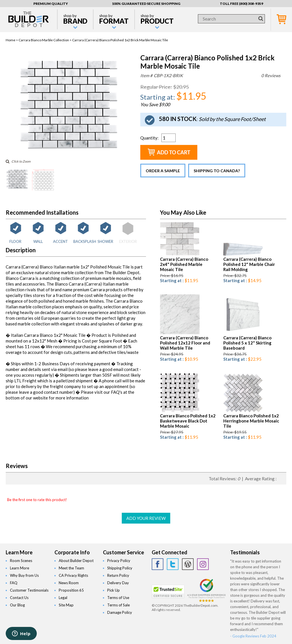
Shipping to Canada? (217, 171)
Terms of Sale (118, 605)
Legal (63, 598)
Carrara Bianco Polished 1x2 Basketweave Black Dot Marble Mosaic (188, 421)
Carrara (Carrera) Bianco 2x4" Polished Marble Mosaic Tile (184, 264)
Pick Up (113, 590)
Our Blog (17, 605)
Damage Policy (120, 612)
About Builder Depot (76, 561)
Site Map (66, 605)
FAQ (14, 583)
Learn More (20, 568)
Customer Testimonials (29, 590)
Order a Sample (163, 171)
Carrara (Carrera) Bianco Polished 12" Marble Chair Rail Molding (249, 264)
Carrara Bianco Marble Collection (44, 40)
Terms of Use (118, 598)
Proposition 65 (71, 590)
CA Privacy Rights (73, 575)
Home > (12, 40)
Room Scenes (21, 561)
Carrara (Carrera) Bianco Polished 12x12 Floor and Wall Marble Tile (185, 343)
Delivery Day (118, 583)
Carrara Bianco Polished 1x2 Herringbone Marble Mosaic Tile (251, 421)
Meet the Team (71, 568)
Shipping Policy (120, 568)
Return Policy (118, 575)
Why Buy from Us (24, 575)
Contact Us (19, 598)
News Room (69, 583)
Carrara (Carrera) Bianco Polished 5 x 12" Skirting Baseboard (247, 343)
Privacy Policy (119, 561)
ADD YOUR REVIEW (146, 518)
